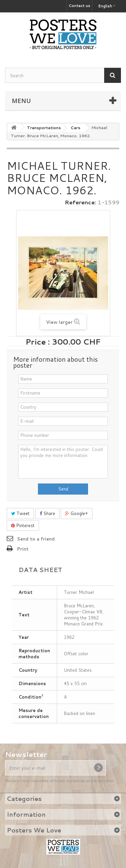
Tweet (20, 513)
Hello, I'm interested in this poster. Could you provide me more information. (63, 462)
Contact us (79, 6)
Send (63, 489)
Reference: (80, 202)
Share (47, 513)
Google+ (77, 513)
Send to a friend (36, 539)
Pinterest (23, 525)
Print (23, 549)
